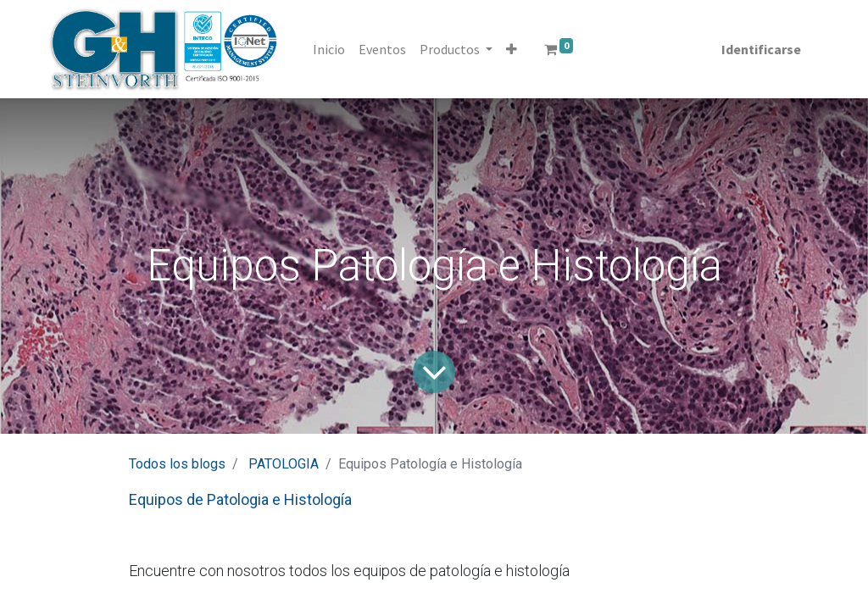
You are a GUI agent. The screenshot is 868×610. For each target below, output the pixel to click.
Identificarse (761, 49)
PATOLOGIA (284, 464)
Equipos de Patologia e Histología (240, 499)
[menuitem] (329, 49)
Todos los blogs (177, 464)
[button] (512, 49)
